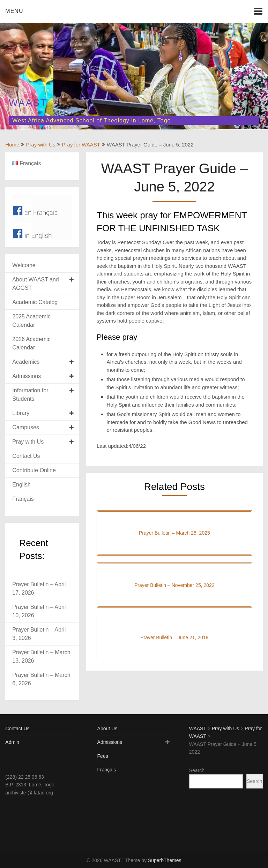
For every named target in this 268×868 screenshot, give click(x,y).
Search (197, 770)
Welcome (24, 265)
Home (12, 145)
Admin (12, 742)
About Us (107, 729)
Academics (26, 362)
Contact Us (26, 456)
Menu (14, 11)
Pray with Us (40, 145)
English (21, 485)
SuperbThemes (165, 860)
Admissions (27, 376)
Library (21, 413)
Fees (103, 756)
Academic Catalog (35, 302)
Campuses (25, 427)
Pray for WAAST (81, 145)
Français (23, 499)
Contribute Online (34, 470)
